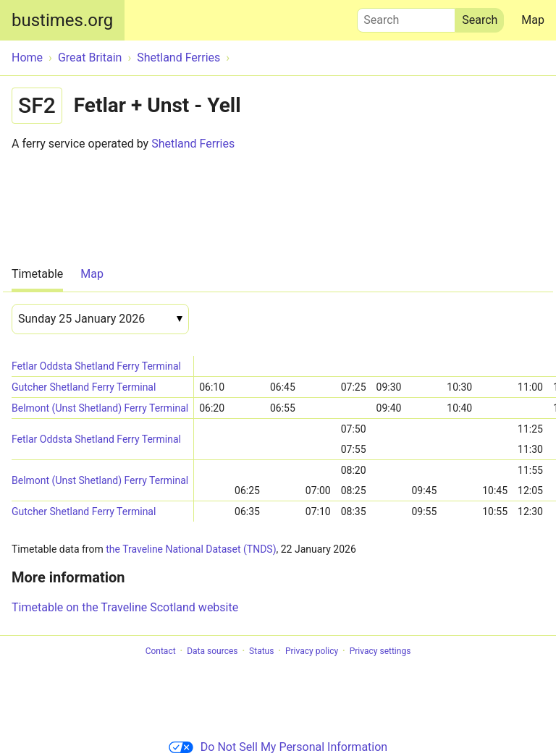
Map (533, 20)
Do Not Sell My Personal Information (278, 747)
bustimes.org (62, 20)
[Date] (100, 319)
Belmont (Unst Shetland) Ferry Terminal (100, 408)
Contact (161, 651)
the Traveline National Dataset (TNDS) (191, 549)
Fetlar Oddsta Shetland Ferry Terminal (96, 366)
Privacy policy (312, 651)
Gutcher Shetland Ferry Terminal (84, 387)
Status (261, 651)
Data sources (212, 651)
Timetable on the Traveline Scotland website (125, 607)
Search (406, 17)
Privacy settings (380, 651)
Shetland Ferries (193, 144)
